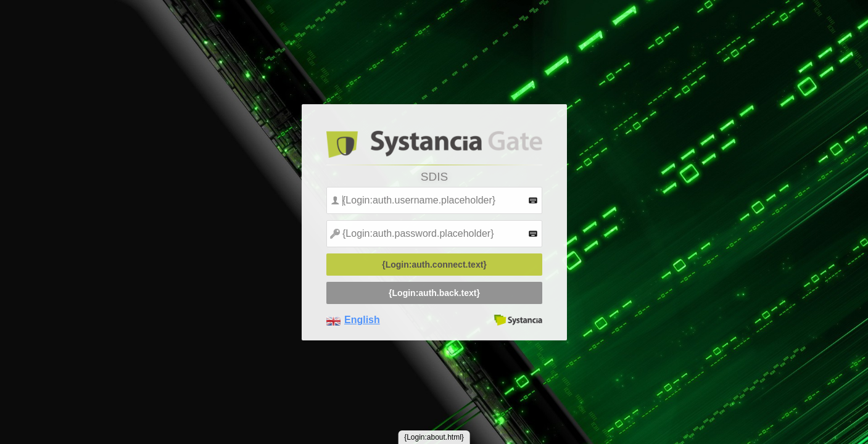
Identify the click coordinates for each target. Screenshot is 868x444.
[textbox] (434, 200)
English (362, 320)
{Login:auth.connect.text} (434, 265)
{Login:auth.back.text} (434, 293)
